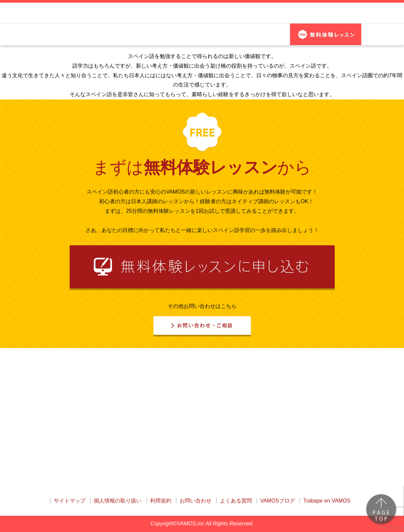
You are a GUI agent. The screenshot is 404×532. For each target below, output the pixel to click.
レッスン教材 (170, 41)
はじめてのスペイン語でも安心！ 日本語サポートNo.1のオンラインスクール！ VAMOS (125, 16)
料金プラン (268, 41)
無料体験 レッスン (326, 41)
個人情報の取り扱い (118, 501)
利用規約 (161, 501)
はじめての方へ (69, 41)
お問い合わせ (326, 16)
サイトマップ (70, 501)
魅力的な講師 (221, 41)
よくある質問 (236, 501)
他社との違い (119, 41)
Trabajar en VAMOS (327, 501)
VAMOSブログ (278, 501)
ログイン (271, 16)
